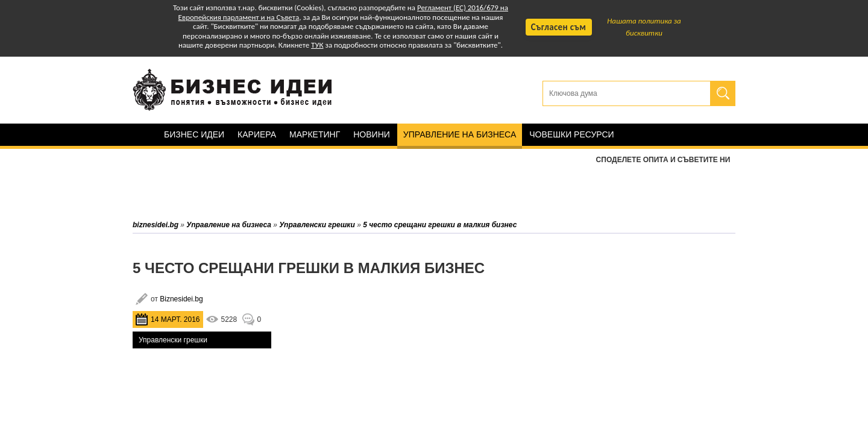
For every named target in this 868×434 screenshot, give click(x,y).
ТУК (317, 45)
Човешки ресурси (571, 134)
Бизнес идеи (194, 134)
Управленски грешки (173, 340)
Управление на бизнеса (460, 134)
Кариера (257, 134)
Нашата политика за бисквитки (644, 27)
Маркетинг (315, 134)
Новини (372, 134)
